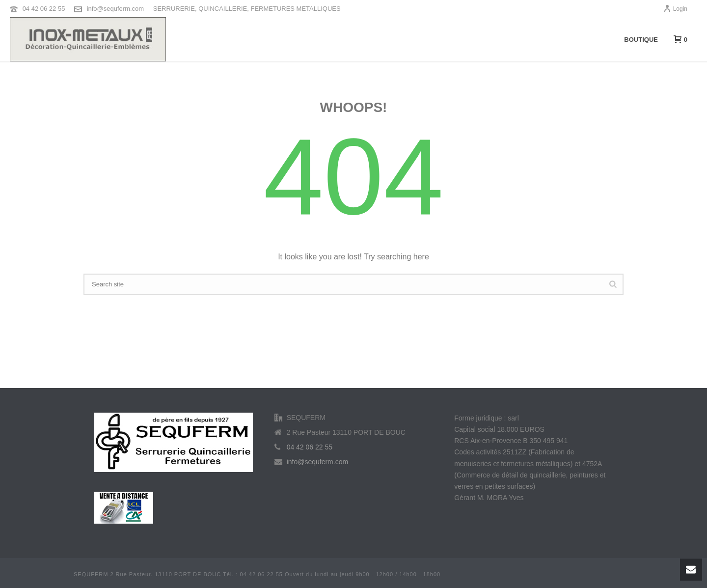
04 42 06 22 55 (44, 9)
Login (675, 9)
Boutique (641, 40)
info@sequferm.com (116, 9)
